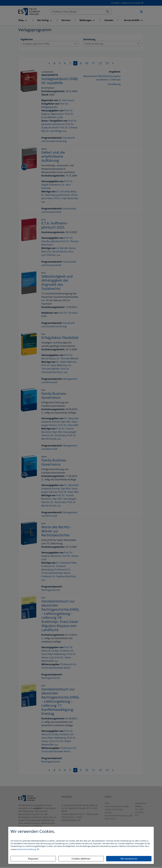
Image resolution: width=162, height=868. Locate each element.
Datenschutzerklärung (27, 849)
